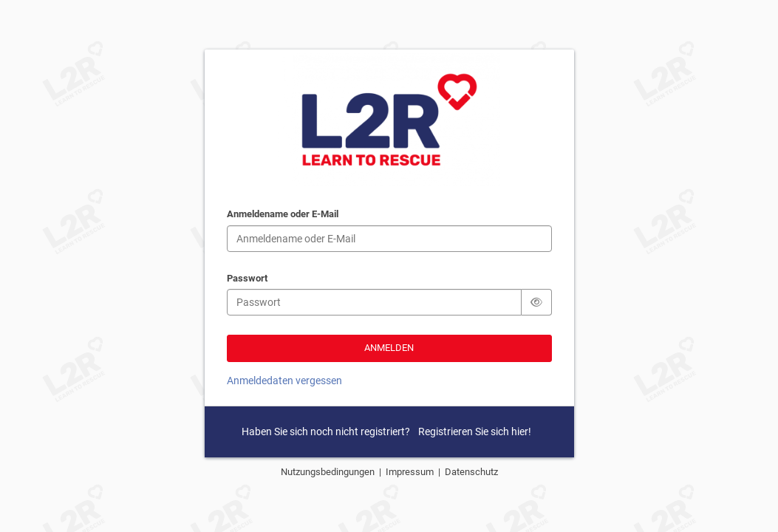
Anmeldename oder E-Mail (283, 215)
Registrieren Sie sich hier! (475, 432)
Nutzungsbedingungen (330, 472)
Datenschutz (471, 472)
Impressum (412, 472)
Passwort (247, 279)
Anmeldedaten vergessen (284, 381)
